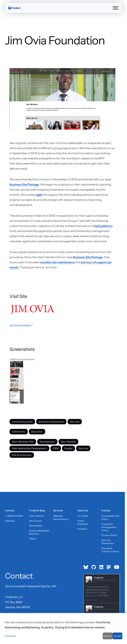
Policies (106, 510)
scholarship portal (22, 422)
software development (51, 422)
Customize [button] (10, 636)
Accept (118, 636)
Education (37, 432)
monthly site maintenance (57, 262)
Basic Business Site (23, 442)
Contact (10, 510)
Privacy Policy (109, 535)
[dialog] (63, 629)
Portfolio (82, 529)
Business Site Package (24, 184)
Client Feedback (83, 522)
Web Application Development (29, 448)
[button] (62, 368)
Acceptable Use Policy (110, 517)
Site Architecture (22, 455)
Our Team (83, 516)
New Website (68, 442)
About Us (83, 510)
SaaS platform (103, 226)
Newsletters (36, 526)
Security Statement (108, 542)
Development (47, 442)
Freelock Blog (37, 510)
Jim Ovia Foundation (21, 325)
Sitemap (10, 521)
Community (19, 432)
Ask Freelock (37, 516)
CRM (56, 448)
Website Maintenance (61, 517)
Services (58, 510)
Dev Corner (36, 521)
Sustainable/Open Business (38, 532)
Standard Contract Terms (110, 550)
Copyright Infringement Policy (109, 527)
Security (75, 422)
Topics (33, 539)
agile (39, 195)
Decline (108, 636)
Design (69, 448)
